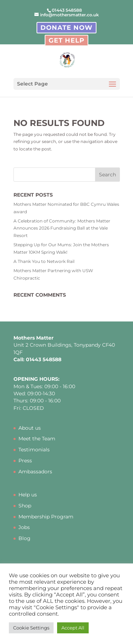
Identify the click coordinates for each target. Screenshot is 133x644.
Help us (28, 495)
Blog (24, 538)
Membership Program (46, 517)
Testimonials (34, 450)
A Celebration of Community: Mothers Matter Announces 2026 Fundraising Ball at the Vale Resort (62, 228)
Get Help (66, 40)
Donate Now (66, 28)
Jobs (24, 527)
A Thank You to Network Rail (44, 261)
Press (25, 461)
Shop (25, 506)
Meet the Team (37, 439)
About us (30, 428)
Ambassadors (35, 472)
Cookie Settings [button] (31, 628)
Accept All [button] (73, 628)
